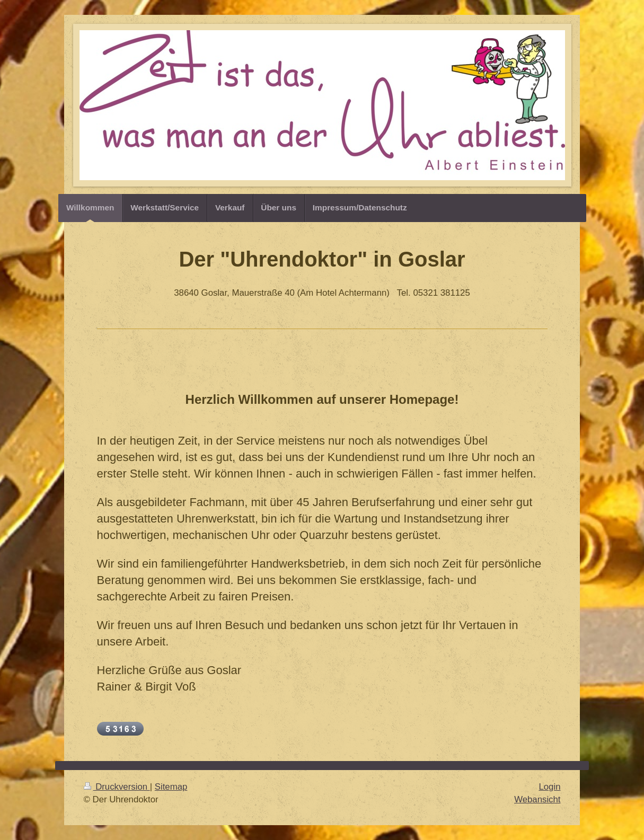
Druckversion (117, 787)
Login (549, 787)
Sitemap (171, 787)
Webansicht (537, 799)
